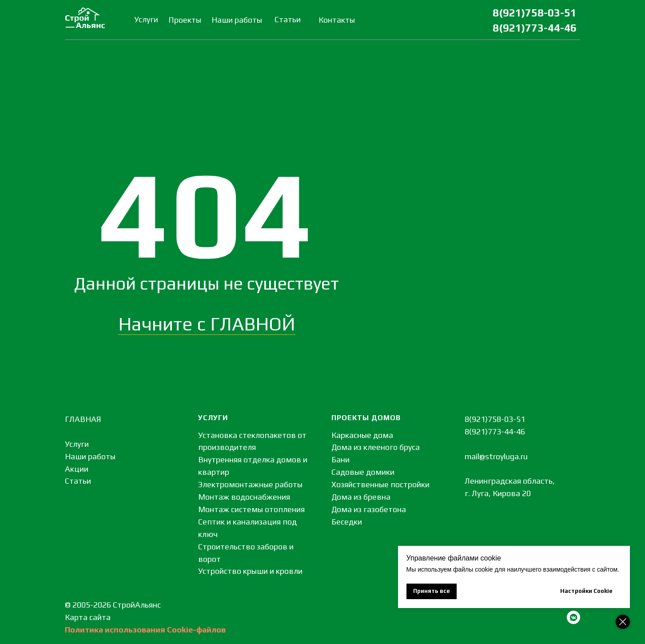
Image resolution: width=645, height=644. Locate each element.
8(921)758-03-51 (535, 13)
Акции (77, 469)
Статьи (78, 481)
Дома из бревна (361, 497)
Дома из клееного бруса (376, 447)
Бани (340, 459)
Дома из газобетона (369, 509)
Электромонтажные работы (250, 484)
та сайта (95, 617)
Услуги (77, 444)
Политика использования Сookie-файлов (145, 630)
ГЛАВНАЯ (83, 419)
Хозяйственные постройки (380, 484)
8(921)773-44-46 (535, 28)
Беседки (347, 522)
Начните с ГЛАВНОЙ (207, 324)
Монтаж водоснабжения (244, 497)
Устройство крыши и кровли (250, 571)
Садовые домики (363, 472)
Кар (72, 617)
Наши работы (90, 456)
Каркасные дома (362, 435)
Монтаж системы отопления (251, 509)
